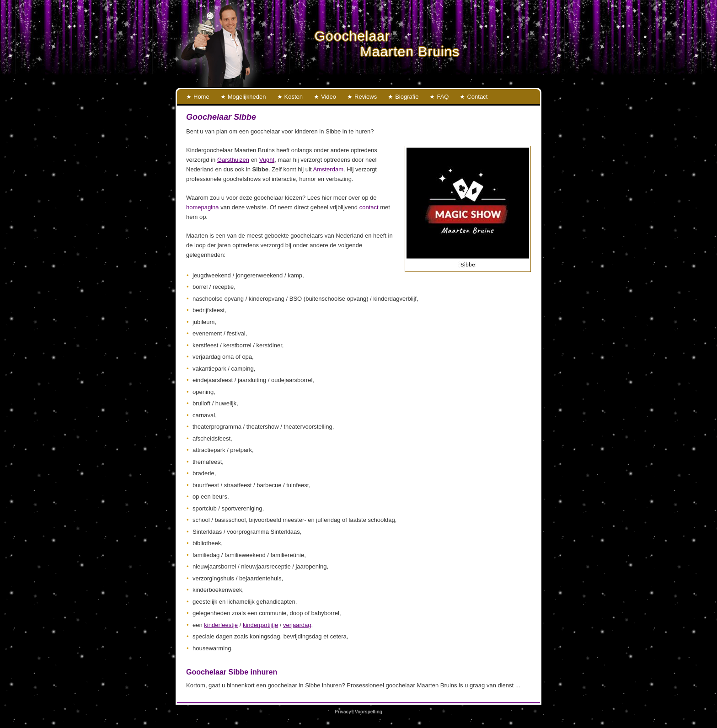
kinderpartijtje (260, 625)
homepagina (203, 207)
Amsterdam (328, 169)
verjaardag (297, 625)
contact (369, 207)
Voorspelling (369, 712)
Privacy (343, 712)
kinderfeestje (221, 625)
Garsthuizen (233, 160)
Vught (267, 160)
